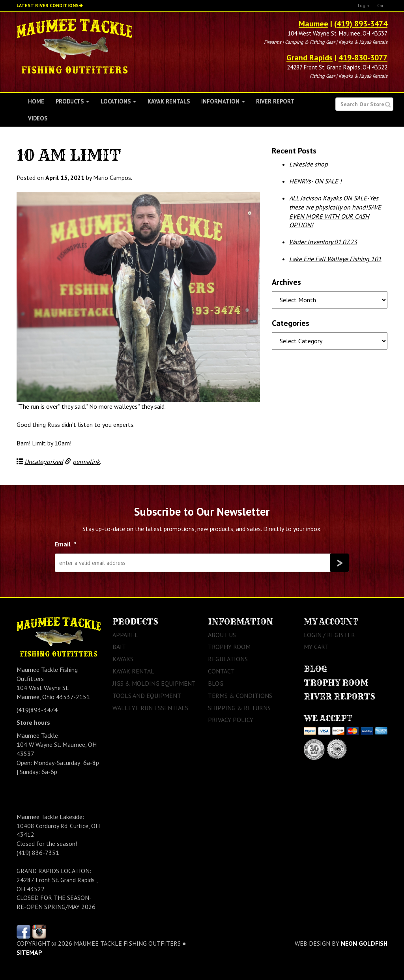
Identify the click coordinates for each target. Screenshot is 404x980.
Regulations (228, 659)
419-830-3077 (363, 58)
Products (72, 101)
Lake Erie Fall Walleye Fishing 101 (335, 259)
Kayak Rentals (169, 101)
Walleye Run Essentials (150, 708)
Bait (119, 647)
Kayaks (123, 659)
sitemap (29, 952)
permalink (86, 462)
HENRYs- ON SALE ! (315, 181)
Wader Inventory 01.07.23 (323, 242)
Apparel (125, 635)
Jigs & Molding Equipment (154, 683)
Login (364, 5)
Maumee (313, 24)
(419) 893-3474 (361, 24)
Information (223, 101)
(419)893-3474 (37, 710)
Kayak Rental (133, 671)
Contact (221, 671)
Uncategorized (44, 462)
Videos (38, 118)
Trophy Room (229, 647)
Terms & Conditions (240, 696)
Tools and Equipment (147, 696)
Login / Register (329, 635)
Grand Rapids (310, 58)
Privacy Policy (231, 720)
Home (36, 101)
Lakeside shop (309, 164)
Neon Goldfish (364, 943)
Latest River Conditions (48, 5)
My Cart (316, 647)
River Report (275, 101)
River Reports (339, 697)
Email (66, 544)
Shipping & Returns (239, 708)
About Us (222, 635)
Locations (118, 101)
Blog (216, 683)
